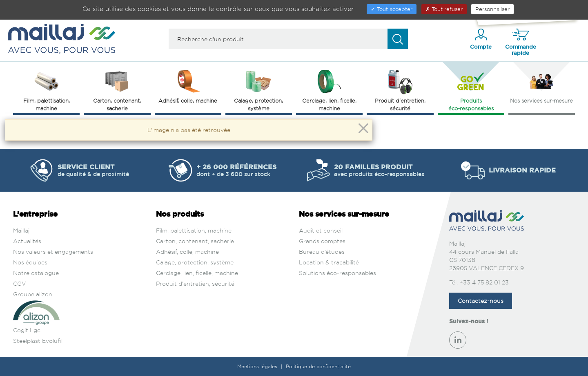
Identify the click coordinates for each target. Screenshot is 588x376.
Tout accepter (392, 9)
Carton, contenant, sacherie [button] (117, 90)
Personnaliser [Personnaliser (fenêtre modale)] (492, 9)
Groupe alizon (33, 294)
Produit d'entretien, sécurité (195, 283)
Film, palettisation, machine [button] (47, 90)
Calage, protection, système (195, 262)
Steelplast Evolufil (38, 341)
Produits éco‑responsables (471, 90)
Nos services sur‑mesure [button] (541, 86)
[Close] (363, 129)
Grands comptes (322, 241)
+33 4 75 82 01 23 (484, 282)
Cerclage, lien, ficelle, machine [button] (329, 90)
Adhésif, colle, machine (187, 252)
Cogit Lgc (27, 330)
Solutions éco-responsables (337, 273)
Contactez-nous (481, 301)
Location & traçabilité (329, 262)
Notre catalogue (36, 273)
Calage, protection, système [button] (258, 90)
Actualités (27, 241)
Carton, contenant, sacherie (195, 241)
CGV (20, 283)
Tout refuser (444, 9)
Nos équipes (30, 262)
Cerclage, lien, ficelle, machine (197, 273)
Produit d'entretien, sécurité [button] (400, 90)
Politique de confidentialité (318, 366)
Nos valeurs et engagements (53, 252)
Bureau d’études (322, 252)
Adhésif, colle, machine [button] (188, 86)
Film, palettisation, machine (194, 230)
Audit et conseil (321, 230)
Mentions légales (258, 366)
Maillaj (21, 230)
